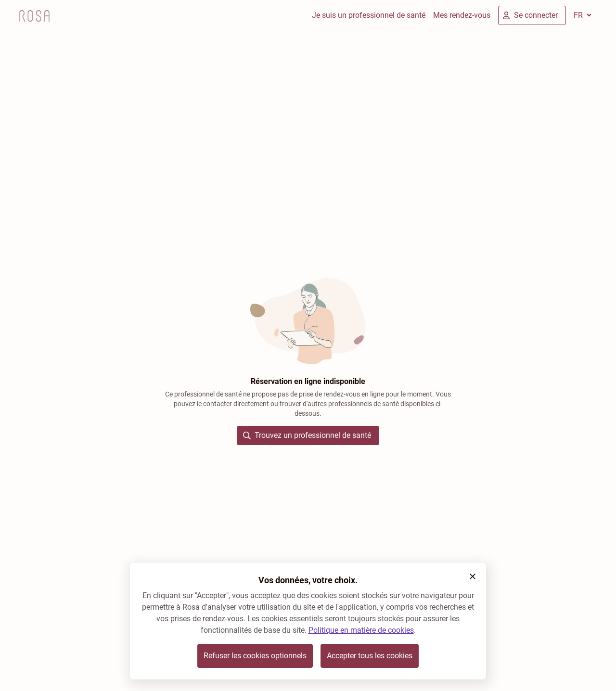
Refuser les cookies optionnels (255, 656)
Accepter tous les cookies (370, 656)
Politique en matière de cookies (361, 630)
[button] (473, 576)
